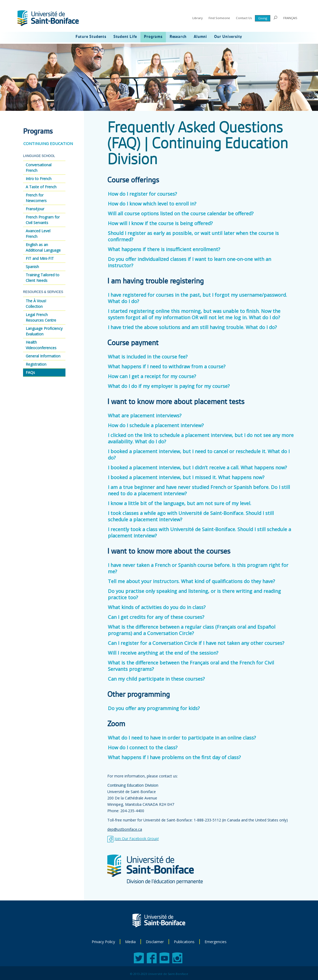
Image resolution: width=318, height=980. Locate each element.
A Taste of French (41, 187)
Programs (153, 37)
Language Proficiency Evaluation (44, 331)
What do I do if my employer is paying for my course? (169, 386)
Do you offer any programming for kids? (154, 708)
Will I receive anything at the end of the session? (163, 653)
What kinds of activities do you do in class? (157, 607)
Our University (228, 37)
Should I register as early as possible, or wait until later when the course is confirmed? (193, 236)
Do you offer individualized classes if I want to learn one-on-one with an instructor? (189, 262)
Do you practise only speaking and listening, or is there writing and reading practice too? (194, 594)
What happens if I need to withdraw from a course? (167, 366)
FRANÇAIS (290, 18)
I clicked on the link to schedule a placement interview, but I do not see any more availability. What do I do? (201, 438)
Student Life (125, 37)
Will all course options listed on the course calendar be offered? (181, 213)
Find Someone (219, 18)
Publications (184, 942)
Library (198, 18)
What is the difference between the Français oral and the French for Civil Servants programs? (191, 666)
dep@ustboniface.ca (125, 829)
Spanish (32, 267)
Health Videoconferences (41, 345)
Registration (36, 364)
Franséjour (35, 209)
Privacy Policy (103, 942)
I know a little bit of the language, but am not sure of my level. (181, 503)
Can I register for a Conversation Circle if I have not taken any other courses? (196, 643)
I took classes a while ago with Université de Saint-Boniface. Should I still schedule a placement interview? (191, 516)
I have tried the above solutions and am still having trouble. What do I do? (192, 327)
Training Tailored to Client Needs (43, 278)
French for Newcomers (36, 198)
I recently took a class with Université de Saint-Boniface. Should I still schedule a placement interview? (199, 532)
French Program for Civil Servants (43, 220)
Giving (263, 18)
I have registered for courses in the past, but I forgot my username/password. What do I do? (197, 298)
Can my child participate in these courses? (156, 679)
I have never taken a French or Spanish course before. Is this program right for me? (198, 568)
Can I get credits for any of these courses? (156, 617)
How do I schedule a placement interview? (156, 425)
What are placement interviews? (145, 415)
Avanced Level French (38, 234)
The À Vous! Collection (36, 304)
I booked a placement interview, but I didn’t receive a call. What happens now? (199, 467)
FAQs (30, 372)
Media (130, 942)
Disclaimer (155, 942)
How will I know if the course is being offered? (160, 223)
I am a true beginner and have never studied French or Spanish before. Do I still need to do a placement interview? (199, 490)
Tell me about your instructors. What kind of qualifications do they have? (191, 581)
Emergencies (216, 942)
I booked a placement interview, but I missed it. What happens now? (187, 477)
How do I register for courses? (142, 194)
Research (178, 37)
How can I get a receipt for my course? (152, 376)
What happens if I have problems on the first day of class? (174, 757)
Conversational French (39, 168)
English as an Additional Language (43, 247)
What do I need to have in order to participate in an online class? (182, 738)
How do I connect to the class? (143, 747)
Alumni (200, 37)
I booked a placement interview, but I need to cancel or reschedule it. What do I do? (199, 454)
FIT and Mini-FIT (40, 258)
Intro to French (39, 179)
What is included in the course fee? (148, 357)
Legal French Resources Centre (41, 317)
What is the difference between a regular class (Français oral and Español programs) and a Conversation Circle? (192, 630)
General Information (43, 356)
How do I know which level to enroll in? (152, 204)
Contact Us (244, 18)
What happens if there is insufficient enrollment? (164, 249)
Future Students (91, 37)
